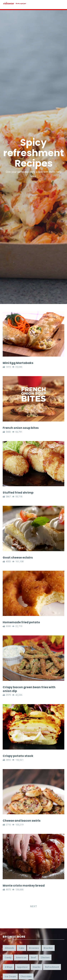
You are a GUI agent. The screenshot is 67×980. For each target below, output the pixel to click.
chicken (45, 957)
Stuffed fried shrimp (18, 493)
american (21, 957)
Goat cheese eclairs (18, 558)
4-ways (8, 967)
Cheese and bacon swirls (22, 821)
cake (22, 948)
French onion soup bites (21, 428)
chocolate (26, 977)
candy (8, 957)
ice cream (10, 977)
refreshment (52, 967)
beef (33, 957)
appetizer (22, 967)
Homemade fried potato (21, 622)
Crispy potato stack (18, 756)
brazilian (48, 948)
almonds (9, 948)
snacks (36, 967)
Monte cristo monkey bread (24, 886)
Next (33, 906)
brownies (34, 948)
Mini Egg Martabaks (18, 363)
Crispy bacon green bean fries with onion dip (29, 689)
